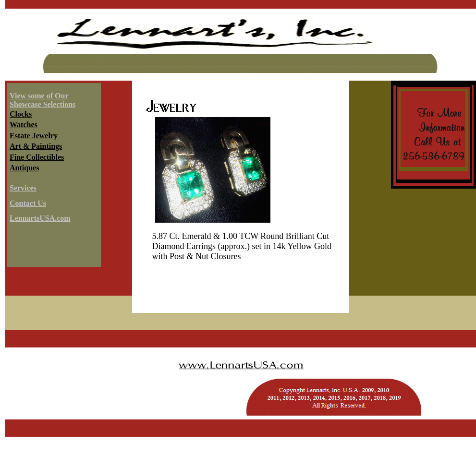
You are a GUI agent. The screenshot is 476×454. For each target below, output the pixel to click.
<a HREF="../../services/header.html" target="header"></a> (240, 45)
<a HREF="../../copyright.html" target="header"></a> (240, 383)
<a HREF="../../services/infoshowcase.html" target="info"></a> (53, 177)
